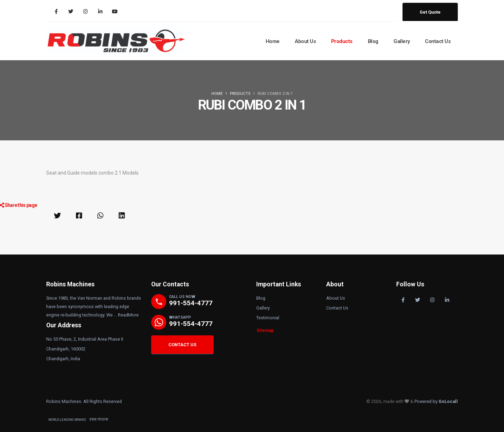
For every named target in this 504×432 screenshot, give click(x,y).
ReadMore (128, 315)
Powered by (436, 401)
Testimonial (268, 318)
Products (342, 41)
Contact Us (438, 41)
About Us (305, 41)
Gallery (402, 41)
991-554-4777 (191, 303)
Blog (373, 41)
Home (273, 41)
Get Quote (430, 12)
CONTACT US (182, 345)
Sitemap (265, 330)
